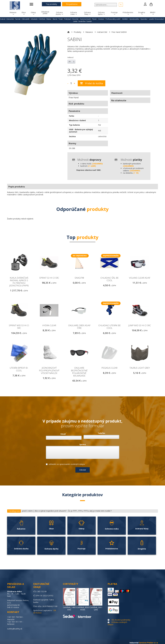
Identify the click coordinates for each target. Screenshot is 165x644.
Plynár (94, 19)
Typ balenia (74, 125)
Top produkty (51, 4)
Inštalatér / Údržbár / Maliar (41, 19)
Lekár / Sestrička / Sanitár (82, 21)
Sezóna (72, 136)
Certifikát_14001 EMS (70, 608)
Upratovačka (134, 19)
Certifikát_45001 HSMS (83, 608)
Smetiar (101, 19)
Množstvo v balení (77, 120)
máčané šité (102, 32)
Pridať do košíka (92, 83)
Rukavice (89, 32)
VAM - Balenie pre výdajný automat (81, 131)
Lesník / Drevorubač (156, 19)
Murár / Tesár (58, 19)
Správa (83, 444)
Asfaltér (125, 19)
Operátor (144, 19)
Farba (72, 116)
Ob (113, 620)
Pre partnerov (72, 4)
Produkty (77, 32)
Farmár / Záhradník (22, 19)
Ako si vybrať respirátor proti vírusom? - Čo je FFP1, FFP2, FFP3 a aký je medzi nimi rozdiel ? (73, 511)
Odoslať (83, 470)
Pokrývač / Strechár (71, 19)
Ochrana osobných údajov (117, 623)
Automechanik (85, 19)
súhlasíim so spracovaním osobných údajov (66, 464)
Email (64, 434)
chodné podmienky (122, 620)
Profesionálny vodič (113, 19)
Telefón (101, 433)
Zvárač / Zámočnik (7, 19)
